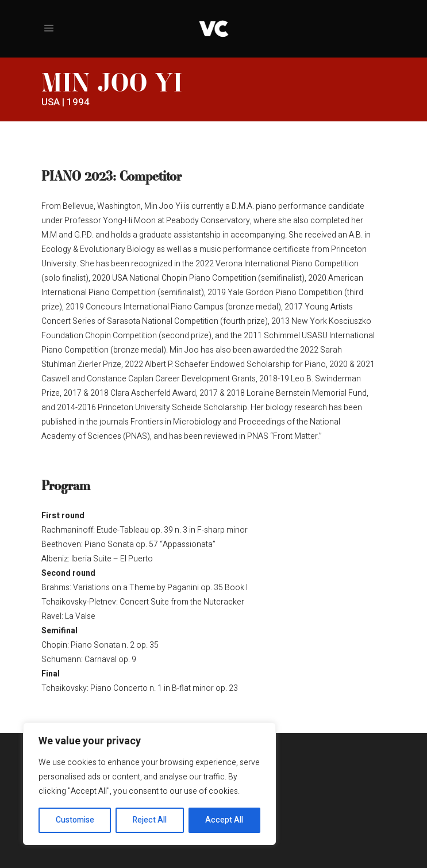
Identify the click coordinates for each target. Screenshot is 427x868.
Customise (75, 820)
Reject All (150, 820)
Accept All (224, 820)
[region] (149, 784)
